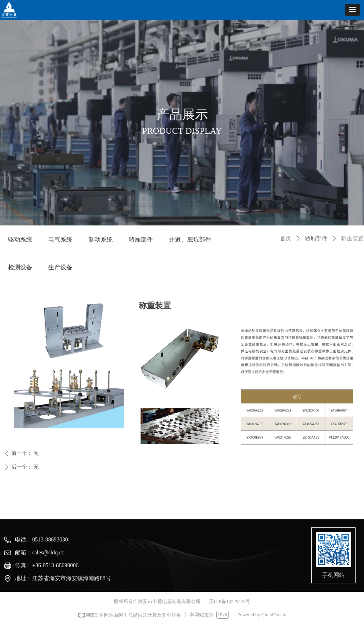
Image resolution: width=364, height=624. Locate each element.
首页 (286, 239)
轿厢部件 (316, 239)
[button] (352, 10)
